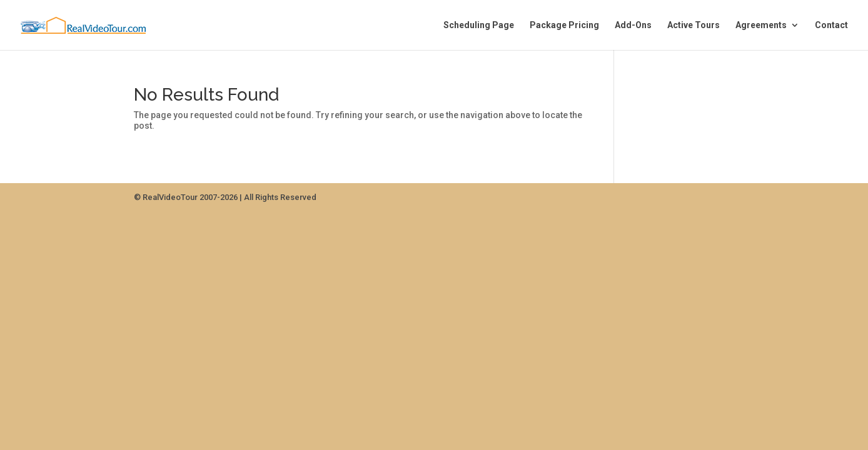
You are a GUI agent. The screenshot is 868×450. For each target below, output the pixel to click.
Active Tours (694, 25)
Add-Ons (633, 25)
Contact (831, 25)
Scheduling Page (479, 25)
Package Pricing (564, 25)
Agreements (761, 25)
